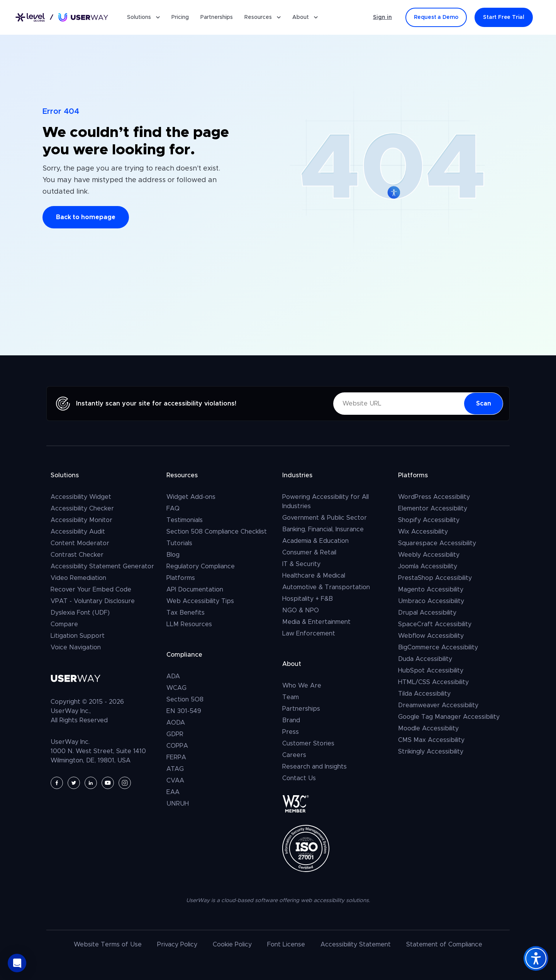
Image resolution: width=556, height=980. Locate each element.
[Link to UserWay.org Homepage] (62, 18)
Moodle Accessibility (428, 728)
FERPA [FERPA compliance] (176, 757)
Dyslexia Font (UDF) (80, 613)
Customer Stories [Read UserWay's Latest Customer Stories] (308, 743)
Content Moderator (80, 543)
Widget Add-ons (191, 497)
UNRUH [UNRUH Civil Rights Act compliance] (178, 804)
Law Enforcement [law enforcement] (309, 634)
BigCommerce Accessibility (438, 647)
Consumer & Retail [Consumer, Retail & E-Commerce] (309, 553)
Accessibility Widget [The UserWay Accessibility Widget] (81, 497)
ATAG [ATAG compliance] (175, 769)
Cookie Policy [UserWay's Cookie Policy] (232, 945)
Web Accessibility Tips (200, 601)
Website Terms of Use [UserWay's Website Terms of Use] (108, 945)
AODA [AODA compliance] (176, 723)
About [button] (305, 17)
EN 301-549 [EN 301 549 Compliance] (184, 711)
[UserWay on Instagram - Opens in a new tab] (125, 783)
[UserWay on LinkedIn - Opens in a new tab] (91, 783)
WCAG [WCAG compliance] (176, 688)
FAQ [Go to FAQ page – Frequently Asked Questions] (173, 509)
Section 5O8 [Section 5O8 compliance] (185, 700)
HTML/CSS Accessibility (433, 682)
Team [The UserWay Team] (291, 697)
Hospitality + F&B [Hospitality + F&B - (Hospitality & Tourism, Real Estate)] (308, 599)
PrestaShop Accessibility (435, 578)
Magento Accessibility (431, 590)
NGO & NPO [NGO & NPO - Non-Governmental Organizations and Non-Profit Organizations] (301, 610)
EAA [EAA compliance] (173, 792)
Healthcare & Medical (314, 576)
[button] (17, 963)
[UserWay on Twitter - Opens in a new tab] (74, 783)
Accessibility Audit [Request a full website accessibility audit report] (78, 532)
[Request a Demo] (436, 17)
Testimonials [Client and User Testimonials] (185, 520)
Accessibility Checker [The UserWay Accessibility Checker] (82, 509)
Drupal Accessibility (427, 613)
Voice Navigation (76, 647)
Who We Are (302, 686)
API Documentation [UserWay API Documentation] (195, 590)
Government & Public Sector (325, 518)
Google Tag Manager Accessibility (449, 717)
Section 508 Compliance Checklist (217, 532)
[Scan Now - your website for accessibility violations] (483, 404)
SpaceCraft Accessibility (435, 624)
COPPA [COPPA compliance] (177, 746)
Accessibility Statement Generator (102, 566)
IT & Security (301, 564)
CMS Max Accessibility (431, 740)
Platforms (181, 578)
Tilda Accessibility (424, 694)
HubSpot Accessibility (431, 671)
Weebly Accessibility (429, 555)
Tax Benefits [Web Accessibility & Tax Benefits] (186, 613)
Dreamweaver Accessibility (438, 705)
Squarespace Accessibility (437, 543)
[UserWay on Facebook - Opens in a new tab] (57, 783)
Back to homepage (86, 217)
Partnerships (217, 17)
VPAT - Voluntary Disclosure (93, 601)
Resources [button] (263, 17)
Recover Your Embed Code (91, 590)
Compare (64, 624)
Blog (173, 555)
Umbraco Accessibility (431, 601)
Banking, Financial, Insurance (323, 529)
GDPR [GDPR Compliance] (175, 734)
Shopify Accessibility (429, 520)
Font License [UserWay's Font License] (286, 945)
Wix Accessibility (423, 532)
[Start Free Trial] (504, 17)
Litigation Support (78, 636)
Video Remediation (78, 578)
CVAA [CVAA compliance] (175, 781)
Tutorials (179, 543)
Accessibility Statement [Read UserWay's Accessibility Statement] (356, 945)
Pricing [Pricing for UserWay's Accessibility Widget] (180, 17)
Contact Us (299, 778)
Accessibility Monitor (81, 520)
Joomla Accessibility (428, 566)
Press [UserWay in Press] (291, 732)
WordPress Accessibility (434, 497)
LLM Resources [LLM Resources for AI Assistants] (189, 624)
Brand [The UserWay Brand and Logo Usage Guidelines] (291, 720)
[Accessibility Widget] (536, 958)
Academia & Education (315, 541)
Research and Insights (314, 767)
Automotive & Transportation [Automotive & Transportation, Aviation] (326, 587)
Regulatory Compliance (201, 566)
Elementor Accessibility (433, 509)
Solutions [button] (143, 17)
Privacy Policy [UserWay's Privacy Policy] (177, 945)
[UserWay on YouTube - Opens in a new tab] (108, 783)
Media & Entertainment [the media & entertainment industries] (316, 622)
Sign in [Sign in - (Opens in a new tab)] (382, 17)
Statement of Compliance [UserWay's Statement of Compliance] (444, 945)
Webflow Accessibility (431, 636)
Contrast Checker (77, 555)
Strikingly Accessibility (431, 752)
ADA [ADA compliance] (173, 676)
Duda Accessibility (425, 659)
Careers (294, 755)
